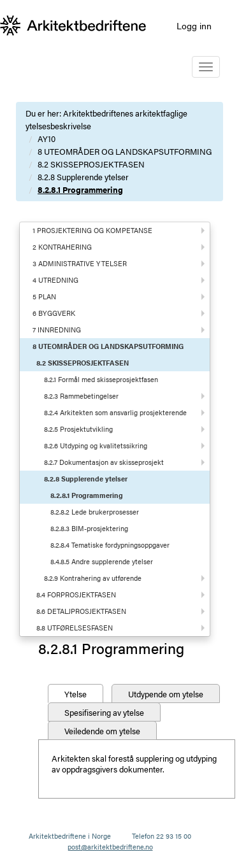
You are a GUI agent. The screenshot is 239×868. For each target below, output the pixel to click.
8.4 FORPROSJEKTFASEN (76, 594)
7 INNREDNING (57, 330)
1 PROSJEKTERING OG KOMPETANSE (92, 230)
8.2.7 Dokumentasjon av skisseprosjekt (104, 462)
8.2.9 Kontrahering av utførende (93, 578)
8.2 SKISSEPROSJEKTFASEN (91, 164)
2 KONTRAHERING (62, 247)
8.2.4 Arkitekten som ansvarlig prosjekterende (115, 412)
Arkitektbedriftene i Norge (70, 836)
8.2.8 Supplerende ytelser (83, 177)
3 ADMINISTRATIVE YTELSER (80, 263)
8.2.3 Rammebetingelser (81, 396)
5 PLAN (44, 296)
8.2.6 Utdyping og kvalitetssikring (96, 445)
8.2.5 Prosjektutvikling (78, 429)
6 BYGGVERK (54, 313)
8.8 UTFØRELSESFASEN (75, 628)
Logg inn (194, 25)
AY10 (47, 139)
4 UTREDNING (55, 280)
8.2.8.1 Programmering (80, 189)
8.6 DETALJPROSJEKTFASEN (81, 611)
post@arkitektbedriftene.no (110, 847)
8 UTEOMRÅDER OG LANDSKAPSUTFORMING (125, 151)
